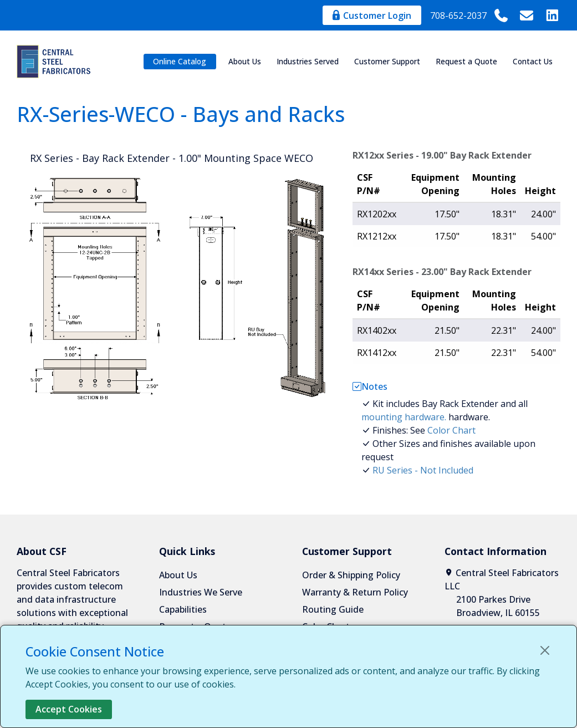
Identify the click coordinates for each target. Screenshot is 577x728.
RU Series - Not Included (423, 470)
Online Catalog (180, 61)
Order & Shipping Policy (351, 575)
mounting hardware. (404, 417)
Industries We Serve (201, 592)
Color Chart (451, 430)
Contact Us (533, 61)
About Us (245, 61)
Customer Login (372, 16)
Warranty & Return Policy (355, 592)
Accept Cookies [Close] (69, 709)
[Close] (545, 650)
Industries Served (308, 61)
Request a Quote (466, 61)
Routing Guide (333, 609)
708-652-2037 (470, 16)
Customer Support (387, 61)
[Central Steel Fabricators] (55, 62)
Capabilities (183, 609)
